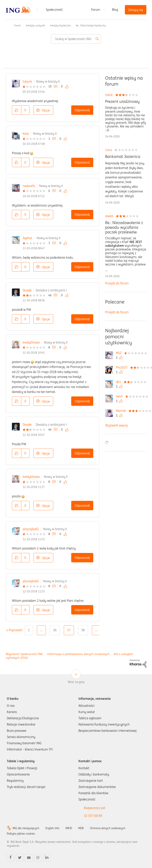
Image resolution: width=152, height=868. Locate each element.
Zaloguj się (136, 10)
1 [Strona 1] (29, 630)
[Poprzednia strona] (16, 630)
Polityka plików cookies (21, 834)
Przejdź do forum (117, 283)
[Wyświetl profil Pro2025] (123, 367)
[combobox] (76, 39)
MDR (81, 828)
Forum (96, 10)
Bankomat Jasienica (123, 157)
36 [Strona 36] (55, 630)
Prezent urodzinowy (122, 101)
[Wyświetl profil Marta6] (122, 411)
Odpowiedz (82, 110)
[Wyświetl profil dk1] (119, 382)
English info (52, 828)
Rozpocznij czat (95, 808)
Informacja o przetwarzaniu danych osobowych (78, 654)
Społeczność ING (7, 25)
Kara (26, 134)
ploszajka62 (31, 529)
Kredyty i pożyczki (36, 25)
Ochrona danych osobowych (108, 828)
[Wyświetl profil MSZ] (120, 353)
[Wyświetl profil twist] (120, 396)
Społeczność (54, 10)
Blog (115, 10)
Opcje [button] (46, 110)
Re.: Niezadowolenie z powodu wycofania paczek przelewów (124, 227)
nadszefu (29, 186)
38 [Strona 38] (83, 630)
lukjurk (27, 81)
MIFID (69, 828)
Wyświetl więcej (116, 425)
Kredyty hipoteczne (60, 25)
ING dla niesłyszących (26, 828)
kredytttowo (31, 342)
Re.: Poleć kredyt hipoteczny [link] (91, 25)
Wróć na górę (76, 682)
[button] (17, 110)
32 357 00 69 (93, 816)
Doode (27, 290)
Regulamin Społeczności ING (24, 654)
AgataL (28, 238)
